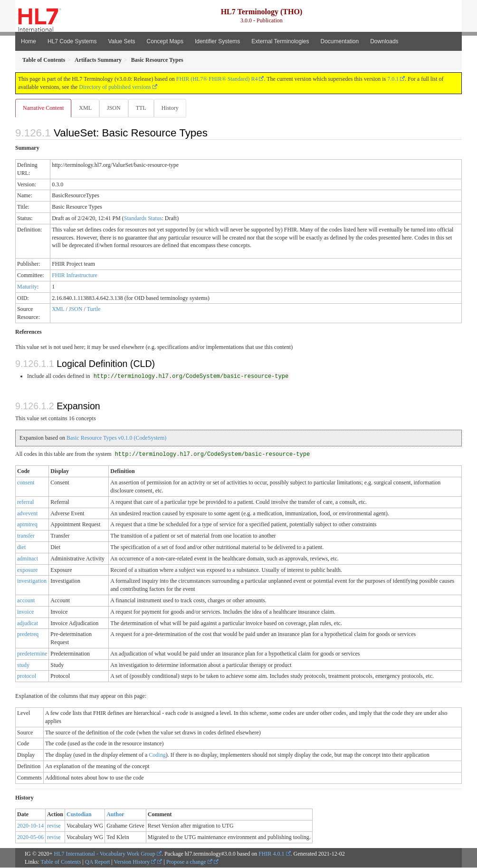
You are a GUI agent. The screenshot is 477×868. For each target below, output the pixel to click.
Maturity (27, 287)
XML (86, 108)
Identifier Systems (217, 41)
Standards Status (143, 219)
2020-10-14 (30, 826)
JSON (116, 108)
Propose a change (189, 862)
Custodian (79, 815)
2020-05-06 (30, 838)
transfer (26, 536)
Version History (135, 862)
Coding (157, 755)
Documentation (339, 41)
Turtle (94, 309)
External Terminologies (280, 41)
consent (26, 483)
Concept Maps (165, 41)
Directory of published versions (115, 87)
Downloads (384, 41)
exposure (27, 570)
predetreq (28, 635)
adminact (28, 559)
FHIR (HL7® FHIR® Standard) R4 (217, 79)
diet (21, 548)
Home (29, 41)
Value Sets (121, 41)
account (26, 601)
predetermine (32, 654)
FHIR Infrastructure (75, 276)
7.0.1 (393, 79)
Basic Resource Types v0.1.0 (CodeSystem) (116, 438)
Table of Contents (61, 862)
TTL (144, 108)
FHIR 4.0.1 (271, 854)
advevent (27, 514)
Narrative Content (43, 108)
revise (54, 826)
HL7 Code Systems (72, 41)
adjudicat (28, 624)
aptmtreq (27, 525)
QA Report (97, 862)
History (174, 108)
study (23, 665)
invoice (25, 612)
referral (25, 502)
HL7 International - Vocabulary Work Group (105, 854)
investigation (32, 581)
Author (115, 815)
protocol (27, 676)
